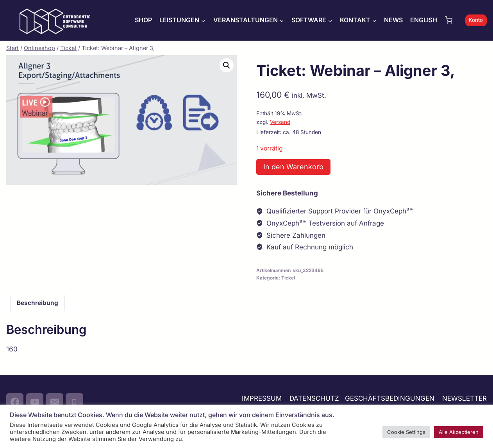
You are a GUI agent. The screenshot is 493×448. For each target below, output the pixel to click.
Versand (280, 122)
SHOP (143, 20)
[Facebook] (15, 402)
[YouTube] (35, 402)
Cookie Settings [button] (406, 432)
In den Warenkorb (293, 167)
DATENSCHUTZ (314, 398)
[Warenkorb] (453, 20)
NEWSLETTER (464, 398)
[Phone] (74, 402)
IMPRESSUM (262, 398)
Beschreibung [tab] (38, 303)
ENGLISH (424, 20)
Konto (476, 20)
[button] (227, 65)
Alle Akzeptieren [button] (459, 432)
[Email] (55, 402)
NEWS (393, 20)
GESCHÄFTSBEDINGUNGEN (391, 398)
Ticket (288, 278)
